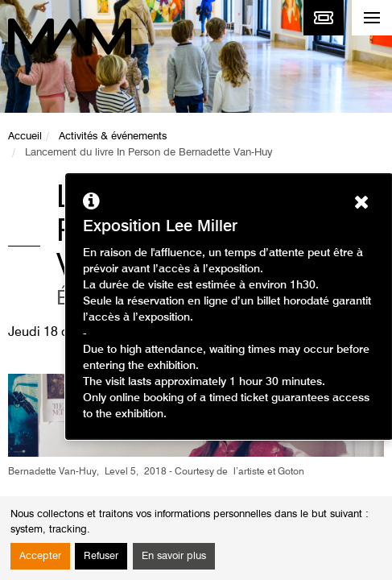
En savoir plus (174, 556)
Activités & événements (113, 137)
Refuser (101, 556)
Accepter (40, 556)
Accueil (25, 137)
